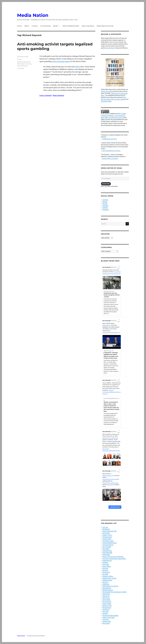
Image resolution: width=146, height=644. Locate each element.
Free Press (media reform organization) (114, 559)
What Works (106, 623)
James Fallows (107, 566)
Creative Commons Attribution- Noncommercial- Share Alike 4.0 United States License (114, 116)
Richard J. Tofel (107, 606)
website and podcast (107, 91)
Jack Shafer (106, 565)
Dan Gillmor (106, 549)
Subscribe (106, 184)
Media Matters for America (110, 586)
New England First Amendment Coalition (115, 592)
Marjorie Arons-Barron (109, 578)
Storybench (106, 610)
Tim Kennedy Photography (110, 616)
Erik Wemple (106, 555)
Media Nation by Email (105, 26)
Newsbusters (106, 594)
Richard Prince (107, 608)
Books (55, 26)
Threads (105, 204)
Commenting (45, 26)
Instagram (106, 210)
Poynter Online (107, 604)
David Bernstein (107, 551)
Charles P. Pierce (107, 535)
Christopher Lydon (108, 541)
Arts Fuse (105, 527)
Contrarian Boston (108, 545)
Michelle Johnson (108, 590)
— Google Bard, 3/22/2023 (109, 139)
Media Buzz (106, 584)
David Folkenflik (107, 553)
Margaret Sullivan (108, 576)
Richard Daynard (22, 66)
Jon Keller (105, 574)
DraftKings (20, 62)
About (27, 26)
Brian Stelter (106, 533)
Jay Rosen (105, 568)
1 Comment (21, 68)
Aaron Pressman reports (61, 61)
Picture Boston (107, 602)
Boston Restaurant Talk (109, 531)
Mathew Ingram (107, 580)
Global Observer (107, 561)
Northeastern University (24, 64)
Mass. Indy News (88, 26)
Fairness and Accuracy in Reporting (113, 557)
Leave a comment (46, 95)
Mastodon (105, 206)
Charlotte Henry (107, 537)
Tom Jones (106, 619)
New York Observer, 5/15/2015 (112, 151)
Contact (35, 26)
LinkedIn (105, 208)
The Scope (105, 612)
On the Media (106, 600)
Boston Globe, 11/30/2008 (110, 159)
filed (77, 67)
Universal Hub (107, 621)
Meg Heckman (107, 588)
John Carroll (106, 572)
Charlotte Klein (107, 539)
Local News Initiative (120, 99)
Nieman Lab (106, 596)
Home (19, 26)
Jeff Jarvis (105, 570)
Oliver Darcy (106, 598)
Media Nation (33, 15)
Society (19, 59)
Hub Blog (105, 563)
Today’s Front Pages (108, 618)
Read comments (59, 95)
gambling (27, 62)
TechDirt (105, 614)
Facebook (105, 200)
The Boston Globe (106, 101)
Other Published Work (71, 26)
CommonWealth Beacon (110, 543)
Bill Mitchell (106, 529)
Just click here (110, 48)
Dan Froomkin (107, 547)
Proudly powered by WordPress (36, 636)
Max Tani (105, 582)
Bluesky (105, 202)
